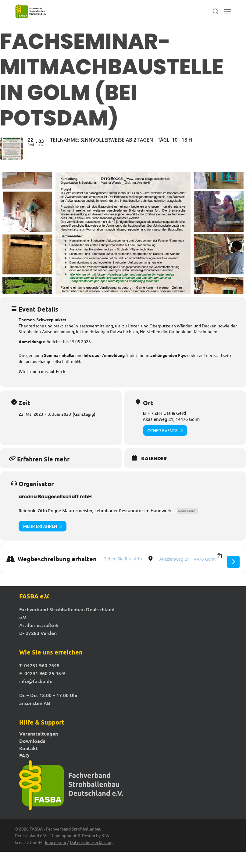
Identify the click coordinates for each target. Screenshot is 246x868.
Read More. (187, 527)
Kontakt (29, 764)
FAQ (24, 772)
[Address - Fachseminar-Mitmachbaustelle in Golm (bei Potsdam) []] (123, 575)
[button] (228, 11)
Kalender (154, 475)
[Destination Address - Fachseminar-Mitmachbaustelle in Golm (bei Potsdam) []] (190, 575)
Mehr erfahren (43, 542)
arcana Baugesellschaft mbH (55, 513)
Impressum (55, 858)
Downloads (32, 757)
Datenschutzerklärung (92, 858)
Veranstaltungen (39, 750)
